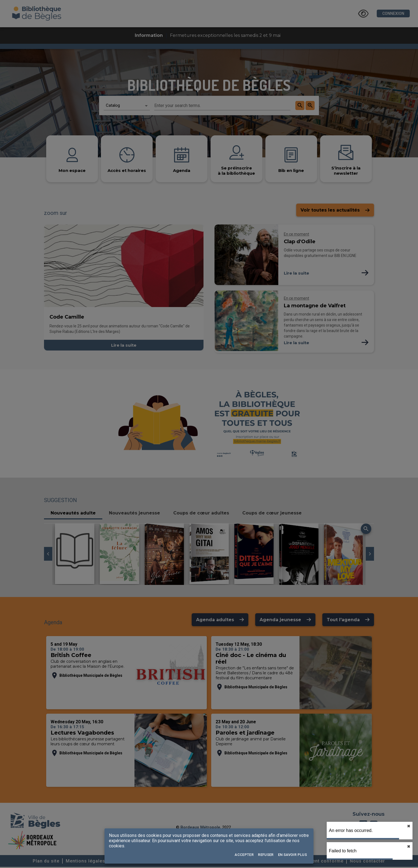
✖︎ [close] (409, 826)
